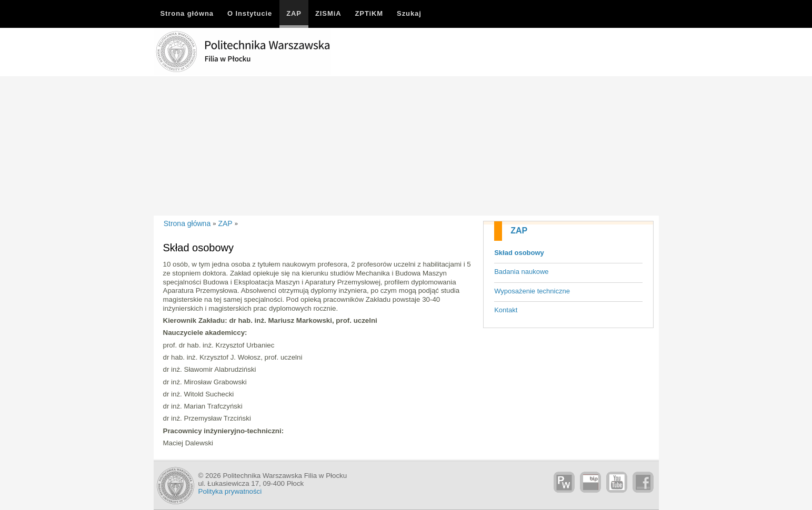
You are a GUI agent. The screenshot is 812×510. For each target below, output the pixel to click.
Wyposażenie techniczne (532, 291)
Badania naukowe (521, 272)
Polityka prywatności (230, 491)
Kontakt (506, 310)
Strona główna (187, 223)
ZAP (519, 231)
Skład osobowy (519, 253)
